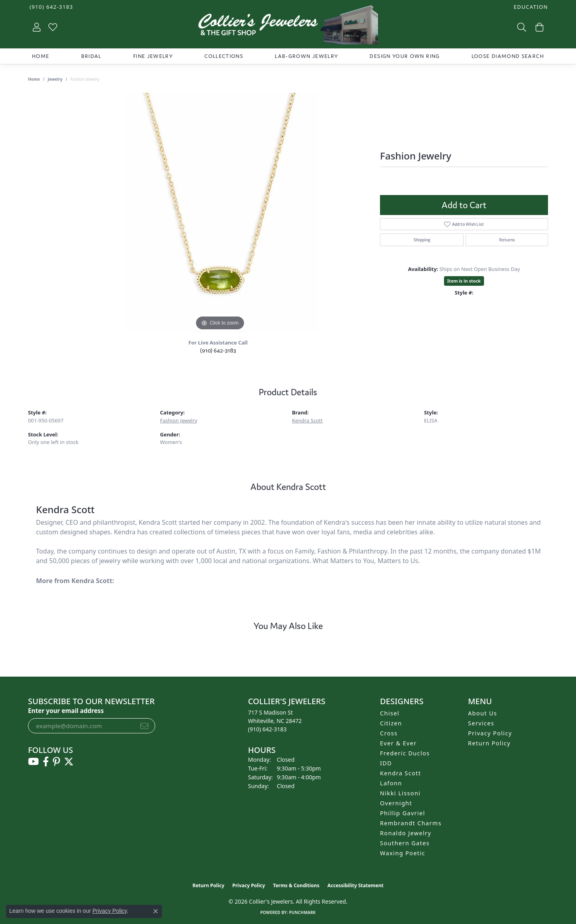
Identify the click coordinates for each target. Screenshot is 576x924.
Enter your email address (66, 711)
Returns (507, 240)
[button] (530, 7)
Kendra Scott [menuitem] (400, 773)
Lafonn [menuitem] (391, 783)
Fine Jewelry (153, 56)
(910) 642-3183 (218, 350)
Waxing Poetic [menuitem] (403, 853)
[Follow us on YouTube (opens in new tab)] (33, 762)
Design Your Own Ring (405, 56)
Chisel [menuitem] (390, 713)
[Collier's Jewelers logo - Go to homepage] (288, 27)
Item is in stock (464, 281)
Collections (224, 56)
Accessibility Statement (355, 885)
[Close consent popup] (156, 911)
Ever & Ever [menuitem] (398, 743)
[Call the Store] (267, 729)
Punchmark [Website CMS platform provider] (303, 912)
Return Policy (489, 743)
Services (481, 723)
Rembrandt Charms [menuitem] (411, 823)
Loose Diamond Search (508, 56)
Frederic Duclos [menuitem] (405, 753)
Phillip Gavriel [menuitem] (403, 813)
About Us (483, 713)
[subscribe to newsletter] (144, 726)
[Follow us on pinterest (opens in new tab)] (56, 762)
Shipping (422, 240)
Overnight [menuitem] (396, 803)
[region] (220, 213)
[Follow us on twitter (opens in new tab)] (69, 762)
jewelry (55, 79)
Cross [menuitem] (389, 733)
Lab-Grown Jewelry (306, 56)
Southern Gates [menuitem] (405, 843)
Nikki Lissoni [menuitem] (400, 793)
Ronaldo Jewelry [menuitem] (406, 833)
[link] (51, 7)
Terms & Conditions (296, 885)
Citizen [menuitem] (391, 723)
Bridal (91, 56)
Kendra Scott (307, 420)
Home (41, 56)
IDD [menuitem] (386, 763)
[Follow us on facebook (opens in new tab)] (46, 762)
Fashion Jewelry (179, 420)
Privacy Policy (490, 733)
